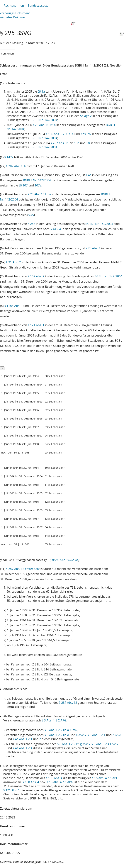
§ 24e (32, 224)
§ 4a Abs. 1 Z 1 (23, 739)
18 (88, 143)
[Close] (2, 368)
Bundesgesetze (38, 6)
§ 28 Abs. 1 (93, 248)
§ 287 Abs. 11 (60, 143)
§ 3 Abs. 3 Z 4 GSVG (105, 744)
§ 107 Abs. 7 (36, 276)
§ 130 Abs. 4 (54, 778)
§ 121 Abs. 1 (36, 325)
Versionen (7, 53)
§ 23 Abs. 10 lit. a (44, 125)
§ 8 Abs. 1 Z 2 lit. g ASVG (74, 744)
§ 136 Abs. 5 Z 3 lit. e (60, 134)
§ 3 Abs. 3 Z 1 (96, 735)
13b (77, 143)
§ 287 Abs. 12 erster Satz (23, 569)
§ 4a (89, 175)
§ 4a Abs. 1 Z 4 (23, 748)
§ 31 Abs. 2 (13, 262)
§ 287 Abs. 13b (16, 166)
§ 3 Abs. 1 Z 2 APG (54, 720)
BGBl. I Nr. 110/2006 (65, 560)
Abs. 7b (86, 134)
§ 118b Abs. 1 (13, 306)
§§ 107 (23, 185)
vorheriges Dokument (15, 13)
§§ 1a (41, 91)
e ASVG (81, 735)
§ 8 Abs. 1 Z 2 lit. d (57, 735)
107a (38, 185)
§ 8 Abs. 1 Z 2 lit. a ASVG (61, 730)
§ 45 (31, 215)
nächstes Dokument (14, 17)
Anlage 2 (86, 116)
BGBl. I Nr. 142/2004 (43, 120)
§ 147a (9, 157)
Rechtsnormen (14, 6)
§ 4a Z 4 (56, 229)
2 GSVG (117, 735)
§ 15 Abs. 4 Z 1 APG (105, 778)
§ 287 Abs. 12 (68, 703)
